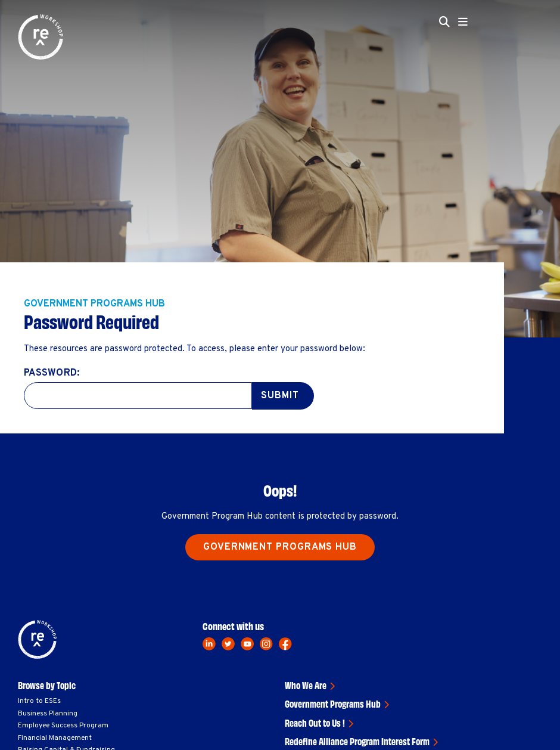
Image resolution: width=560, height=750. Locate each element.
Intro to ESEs (39, 701)
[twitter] (228, 644)
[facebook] (285, 644)
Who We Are (306, 685)
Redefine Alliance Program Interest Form (357, 741)
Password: (52, 373)
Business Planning (48, 714)
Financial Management (55, 738)
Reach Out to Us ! (315, 723)
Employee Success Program (63, 726)
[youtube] (247, 644)
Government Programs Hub (280, 547)
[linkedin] (209, 644)
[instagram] (266, 644)
